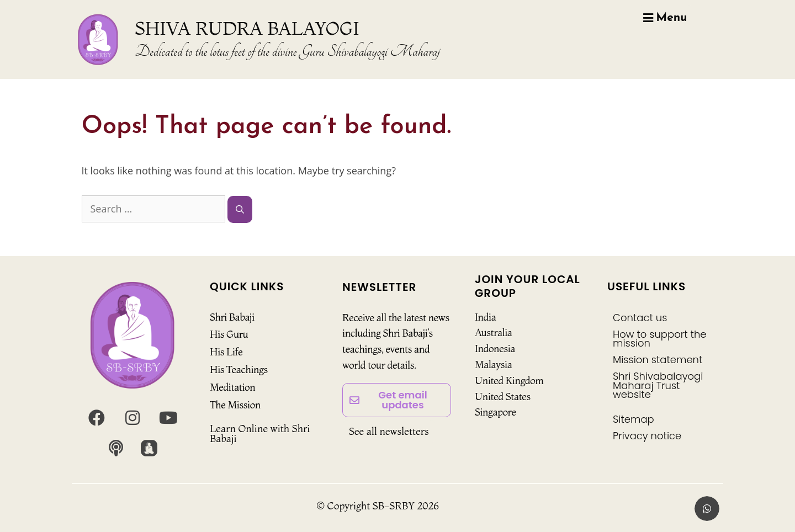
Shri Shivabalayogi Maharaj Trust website (658, 385)
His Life (226, 352)
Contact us (640, 318)
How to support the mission (660, 339)
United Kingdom (509, 381)
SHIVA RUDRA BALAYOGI (247, 28)
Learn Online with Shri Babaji (260, 433)
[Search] (240, 209)
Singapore (495, 412)
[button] (707, 509)
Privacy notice (647, 436)
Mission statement (658, 360)
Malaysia (493, 365)
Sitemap (634, 419)
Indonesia (495, 349)
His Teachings (239, 369)
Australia (494, 332)
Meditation (232, 387)
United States (503, 397)
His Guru (229, 334)
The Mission (235, 405)
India (485, 317)
